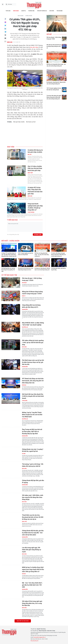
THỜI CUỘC (8, 11)
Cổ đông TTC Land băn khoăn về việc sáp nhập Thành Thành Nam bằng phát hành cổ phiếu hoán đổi (9, 255)
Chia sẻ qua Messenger (5, 22)
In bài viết (5, 35)
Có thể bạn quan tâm (9, 275)
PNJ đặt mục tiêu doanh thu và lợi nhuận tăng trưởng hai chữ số (54, 46)
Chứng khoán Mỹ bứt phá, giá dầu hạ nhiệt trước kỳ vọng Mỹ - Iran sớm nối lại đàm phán (33, 533)
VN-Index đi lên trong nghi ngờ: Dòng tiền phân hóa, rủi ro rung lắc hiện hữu (32, 603)
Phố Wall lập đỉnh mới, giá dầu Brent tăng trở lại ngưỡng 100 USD (8, 270)
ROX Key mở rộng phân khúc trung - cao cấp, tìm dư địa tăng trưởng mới (56, 65)
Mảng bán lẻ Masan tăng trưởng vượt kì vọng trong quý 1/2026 (32, 293)
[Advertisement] (25, 134)
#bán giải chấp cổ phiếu (19, 122)
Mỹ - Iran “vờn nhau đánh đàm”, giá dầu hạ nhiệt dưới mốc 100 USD (32, 585)
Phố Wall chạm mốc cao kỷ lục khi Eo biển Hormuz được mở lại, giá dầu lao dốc (33, 362)
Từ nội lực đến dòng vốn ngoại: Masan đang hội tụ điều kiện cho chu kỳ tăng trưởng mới (54, 97)
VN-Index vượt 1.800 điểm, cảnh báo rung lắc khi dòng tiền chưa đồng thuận (33, 497)
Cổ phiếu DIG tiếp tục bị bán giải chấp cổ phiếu (35, 151)
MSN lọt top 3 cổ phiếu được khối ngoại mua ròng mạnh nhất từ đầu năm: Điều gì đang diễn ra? (33, 569)
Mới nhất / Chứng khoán (10, 241)
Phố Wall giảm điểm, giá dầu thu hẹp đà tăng (58, 269)
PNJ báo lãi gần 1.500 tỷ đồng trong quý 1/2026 (54, 38)
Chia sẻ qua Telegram (5, 32)
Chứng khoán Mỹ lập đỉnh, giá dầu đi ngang (33, 481)
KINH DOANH (16, 11)
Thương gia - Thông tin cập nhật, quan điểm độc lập (34, 5)
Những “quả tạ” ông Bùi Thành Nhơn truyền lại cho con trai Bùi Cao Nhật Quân (32, 415)
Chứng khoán (29, 16)
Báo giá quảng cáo (35, 641)
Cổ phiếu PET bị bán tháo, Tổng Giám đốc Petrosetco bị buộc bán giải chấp (35, 191)
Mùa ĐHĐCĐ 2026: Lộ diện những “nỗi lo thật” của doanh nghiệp (33, 324)
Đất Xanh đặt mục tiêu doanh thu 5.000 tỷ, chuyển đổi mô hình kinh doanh (33, 396)
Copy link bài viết (5, 41)
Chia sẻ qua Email (5, 38)
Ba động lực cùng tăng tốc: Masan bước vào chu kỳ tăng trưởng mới (56, 83)
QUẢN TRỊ (23, 11)
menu (3, 4)
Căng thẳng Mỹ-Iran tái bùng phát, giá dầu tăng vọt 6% (31, 306)
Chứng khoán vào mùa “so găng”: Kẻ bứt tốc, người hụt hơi (33, 450)
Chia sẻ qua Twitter (5, 25)
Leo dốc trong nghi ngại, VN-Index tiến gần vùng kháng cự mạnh (32, 550)
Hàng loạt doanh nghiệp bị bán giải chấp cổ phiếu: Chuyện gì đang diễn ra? (35, 207)
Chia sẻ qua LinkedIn (5, 29)
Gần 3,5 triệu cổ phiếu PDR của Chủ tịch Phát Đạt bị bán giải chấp (35, 168)
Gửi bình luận (38, 235)
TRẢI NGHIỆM (59, 11)
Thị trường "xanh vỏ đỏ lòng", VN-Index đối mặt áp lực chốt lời (33, 465)
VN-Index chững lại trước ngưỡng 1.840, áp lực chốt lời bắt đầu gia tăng (33, 343)
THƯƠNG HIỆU (31, 11)
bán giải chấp (34, 47)
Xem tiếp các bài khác (23, 621)
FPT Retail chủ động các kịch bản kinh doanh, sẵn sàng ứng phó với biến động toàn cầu (33, 381)
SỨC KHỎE (52, 11)
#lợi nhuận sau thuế (31, 122)
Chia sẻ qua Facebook (5, 19)
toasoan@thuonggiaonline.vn (39, 637)
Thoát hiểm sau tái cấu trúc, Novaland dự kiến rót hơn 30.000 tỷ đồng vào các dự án (33, 517)
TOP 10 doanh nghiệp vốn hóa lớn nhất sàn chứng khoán (54, 89)
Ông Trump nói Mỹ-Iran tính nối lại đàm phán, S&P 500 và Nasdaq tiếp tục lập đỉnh (32, 432)
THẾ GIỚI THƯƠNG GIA (42, 11)
